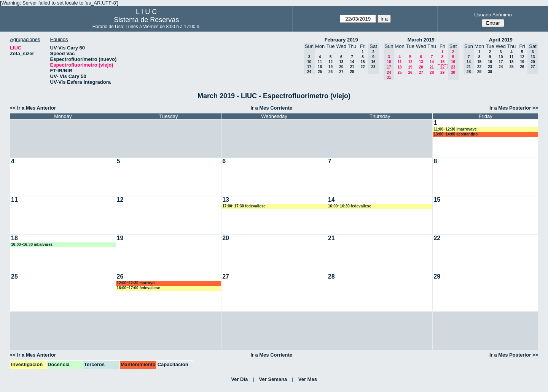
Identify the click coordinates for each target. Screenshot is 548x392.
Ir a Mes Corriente (271, 108)
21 (352, 67)
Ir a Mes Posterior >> (514, 108)
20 (341, 67)
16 (490, 62)
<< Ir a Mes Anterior (33, 108)
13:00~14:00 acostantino (456, 134)
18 (320, 67)
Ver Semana (273, 379)
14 (352, 62)
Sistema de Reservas (146, 20)
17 (501, 62)
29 (442, 73)
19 (331, 67)
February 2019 (341, 40)
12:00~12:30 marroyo (136, 283)
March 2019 (421, 40)
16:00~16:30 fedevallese (350, 206)
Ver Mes (308, 379)
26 (331, 72)
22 (362, 67)
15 (362, 62)
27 (341, 72)
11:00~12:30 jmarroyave (455, 129)
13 (341, 62)
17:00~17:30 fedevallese (244, 206)
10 (501, 57)
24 (501, 67)
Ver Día (239, 379)
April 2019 (501, 40)
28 (352, 72)
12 (331, 62)
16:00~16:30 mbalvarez (32, 245)
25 (320, 72)
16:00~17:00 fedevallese (139, 288)
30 (490, 72)
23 (490, 67)
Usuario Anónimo (493, 15)
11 (320, 62)
